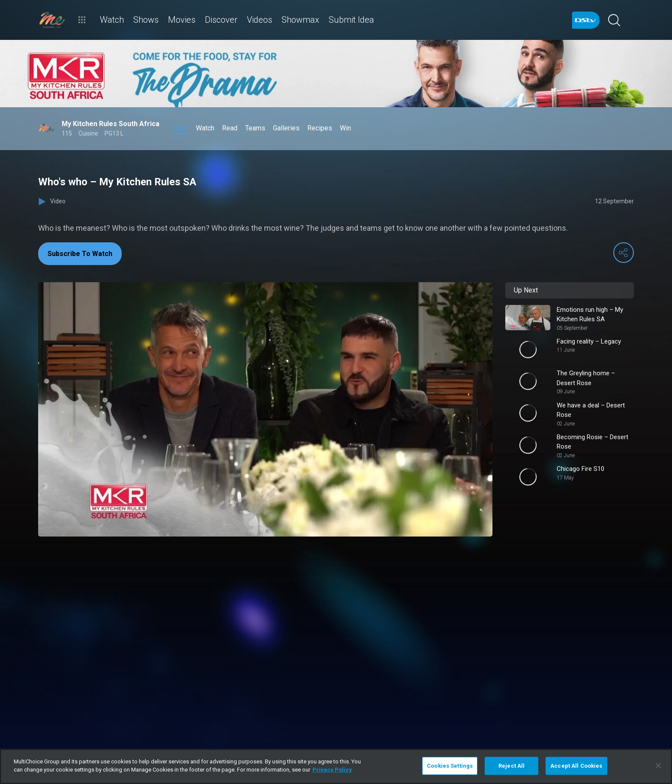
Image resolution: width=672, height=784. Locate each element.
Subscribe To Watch (80, 254)
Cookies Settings (450, 766)
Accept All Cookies (576, 766)
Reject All (511, 766)
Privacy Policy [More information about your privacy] (332, 770)
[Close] (658, 766)
